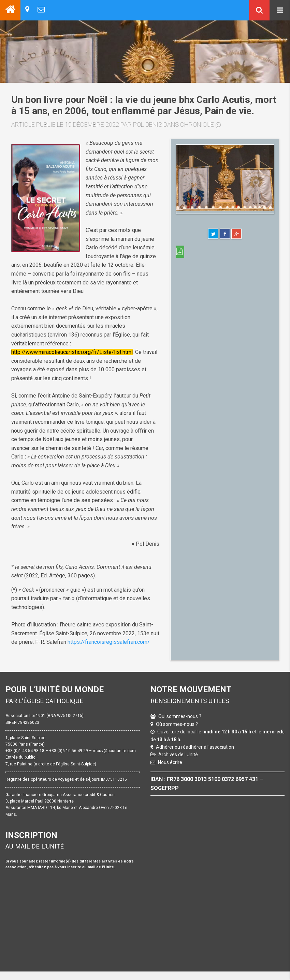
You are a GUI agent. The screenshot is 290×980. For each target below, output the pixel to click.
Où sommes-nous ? (177, 724)
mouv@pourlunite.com (114, 751)
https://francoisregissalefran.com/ (109, 642)
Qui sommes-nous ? (180, 716)
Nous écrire (170, 762)
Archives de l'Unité (178, 755)
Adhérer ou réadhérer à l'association (195, 747)
